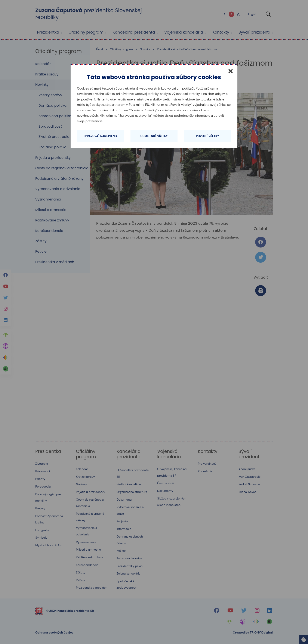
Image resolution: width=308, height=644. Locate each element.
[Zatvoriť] (231, 71)
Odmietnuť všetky (154, 136)
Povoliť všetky (207, 136)
